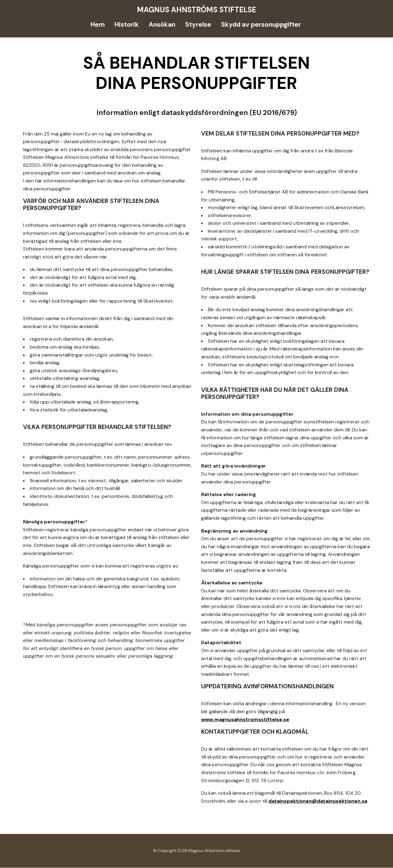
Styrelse (198, 25)
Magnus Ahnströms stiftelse (196, 10)
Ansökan (162, 25)
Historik (127, 25)
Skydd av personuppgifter (261, 25)
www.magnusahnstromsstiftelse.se (245, 720)
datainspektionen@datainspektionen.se (318, 801)
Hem (98, 25)
